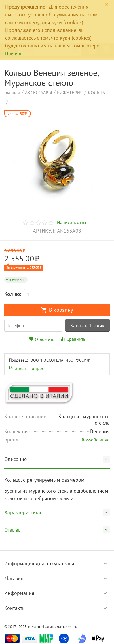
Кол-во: (13, 294)
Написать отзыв (73, 223)
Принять (14, 53)
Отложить (41, 339)
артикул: (44, 231)
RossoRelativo (96, 440)
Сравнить (73, 339)
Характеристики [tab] (57, 512)
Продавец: (18, 360)
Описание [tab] (57, 459)
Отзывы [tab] (57, 530)
